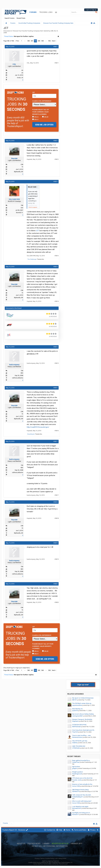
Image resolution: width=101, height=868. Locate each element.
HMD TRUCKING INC (79, 746)
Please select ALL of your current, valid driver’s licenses (41, 112)
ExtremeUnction (77, 737)
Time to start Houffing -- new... (82, 735)
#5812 (55, 141)
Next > (54, 41)
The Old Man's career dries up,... (82, 703)
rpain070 (75, 711)
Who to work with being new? (82, 801)
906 (49, 41)
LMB (52, 31)
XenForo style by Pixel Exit (50, 861)
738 (22, 371)
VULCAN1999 (14, 199)
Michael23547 (77, 808)
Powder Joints (77, 780)
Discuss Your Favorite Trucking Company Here (28, 31)
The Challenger (32, 259)
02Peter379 (76, 791)
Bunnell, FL (20, 213)
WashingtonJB (77, 774)
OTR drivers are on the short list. (82, 778)
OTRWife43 (76, 748)
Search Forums (10, 18)
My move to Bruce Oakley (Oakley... (83, 714)
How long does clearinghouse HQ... (84, 730)
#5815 (55, 347)
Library (46, 844)
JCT (38, 231)
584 (42, 41)
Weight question (78, 772)
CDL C (35, 119)
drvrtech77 (76, 814)
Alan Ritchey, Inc (77, 709)
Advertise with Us (60, 844)
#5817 (55, 441)
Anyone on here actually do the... (83, 784)
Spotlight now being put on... (82, 813)
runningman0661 (78, 716)
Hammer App (76, 844)
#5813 (55, 182)
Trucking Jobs (46, 12)
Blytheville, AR (19, 172)
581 (32, 41)
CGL (14, 64)
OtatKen (75, 743)
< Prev (17, 41)
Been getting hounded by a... (81, 760)
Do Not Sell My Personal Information (50, 846)
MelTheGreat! (76, 727)
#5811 (55, 47)
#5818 (55, 502)
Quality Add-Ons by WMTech (51, 862)
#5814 (55, 267)
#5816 (55, 388)
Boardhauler (31, 434)
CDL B (45, 117)
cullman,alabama (18, 378)
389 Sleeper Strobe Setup (80, 790)
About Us (21, 844)
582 (35, 41)
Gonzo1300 (76, 786)
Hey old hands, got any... (80, 741)
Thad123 (75, 732)
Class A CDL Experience (42, 101)
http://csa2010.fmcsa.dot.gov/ (38, 427)
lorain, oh (20, 78)
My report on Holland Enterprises (83, 698)
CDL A (35, 117)
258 (22, 164)
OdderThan (76, 762)
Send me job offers (44, 125)
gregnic (75, 768)
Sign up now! (83, 685)
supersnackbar (77, 705)
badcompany (14, 365)
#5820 (55, 584)
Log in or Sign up (91, 10)
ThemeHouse (63, 864)
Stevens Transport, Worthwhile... (83, 719)
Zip (34, 92)
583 (39, 41)
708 (22, 205)
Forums (33, 12)
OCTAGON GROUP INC (79, 725)
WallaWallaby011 (78, 797)
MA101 (75, 700)
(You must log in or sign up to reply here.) (17, 668)
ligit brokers (76, 767)
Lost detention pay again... (81, 806)
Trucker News (34, 844)
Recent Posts (21, 18)
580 (29, 41)
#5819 (55, 543)
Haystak (14, 158)
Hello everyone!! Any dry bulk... (82, 795)
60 (22, 70)
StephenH (75, 721)
